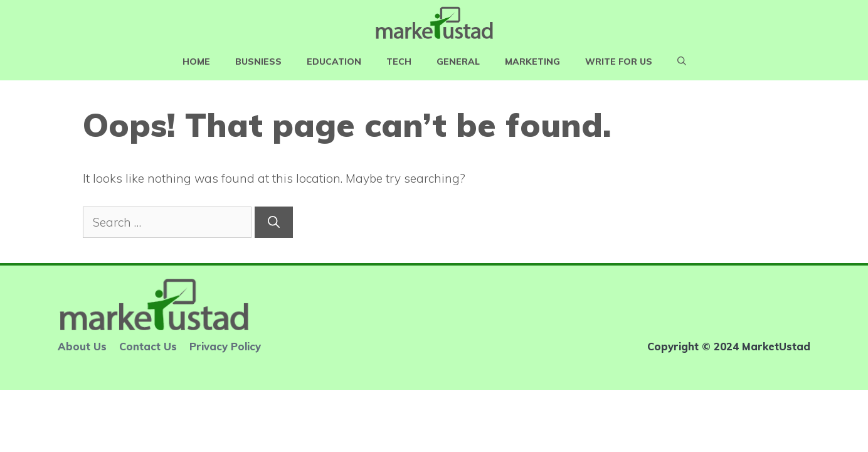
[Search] (274, 223)
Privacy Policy (225, 346)
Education (334, 62)
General (458, 62)
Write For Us (619, 62)
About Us (82, 346)
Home (196, 62)
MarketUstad (776, 346)
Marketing (532, 62)
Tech (399, 62)
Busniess (258, 62)
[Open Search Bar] (682, 62)
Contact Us (148, 346)
